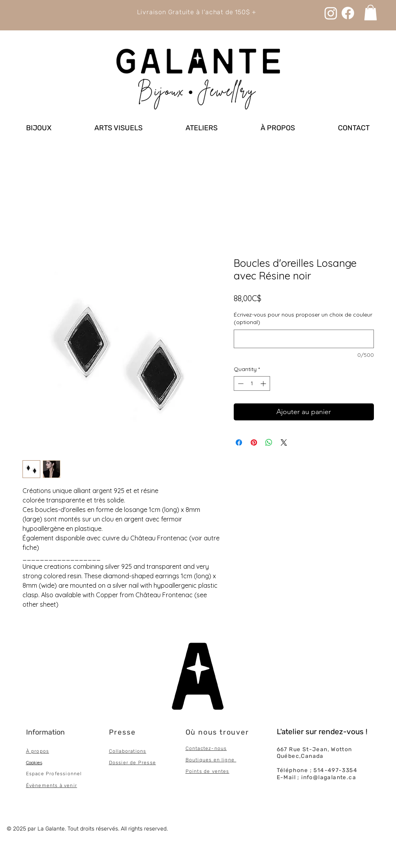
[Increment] (264, 383)
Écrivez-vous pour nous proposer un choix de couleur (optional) (303, 319)
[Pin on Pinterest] (254, 442)
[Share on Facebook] (239, 442)
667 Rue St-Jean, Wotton (314, 749)
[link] (371, 12)
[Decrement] (240, 383)
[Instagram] (331, 13)
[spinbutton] (252, 383)
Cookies (34, 762)
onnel (75, 774)
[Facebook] (348, 13)
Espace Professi (47, 774)
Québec (288, 756)
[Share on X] (284, 442)
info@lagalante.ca (329, 777)
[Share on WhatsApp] (269, 442)
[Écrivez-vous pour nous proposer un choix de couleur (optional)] (304, 339)
